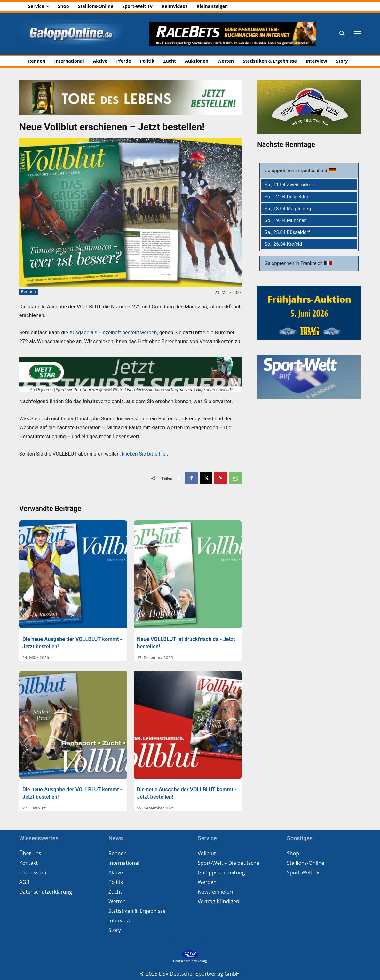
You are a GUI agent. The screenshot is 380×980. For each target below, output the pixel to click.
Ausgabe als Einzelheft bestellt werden (113, 333)
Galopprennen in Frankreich (294, 263)
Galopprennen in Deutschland (297, 171)
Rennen (29, 292)
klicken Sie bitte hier (144, 454)
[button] (342, 34)
